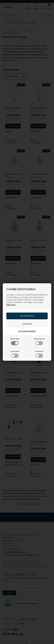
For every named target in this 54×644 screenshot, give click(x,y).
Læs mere (11, 305)
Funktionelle (15, 354)
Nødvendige (15, 341)
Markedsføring (39, 341)
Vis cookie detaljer (27, 331)
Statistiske (39, 354)
